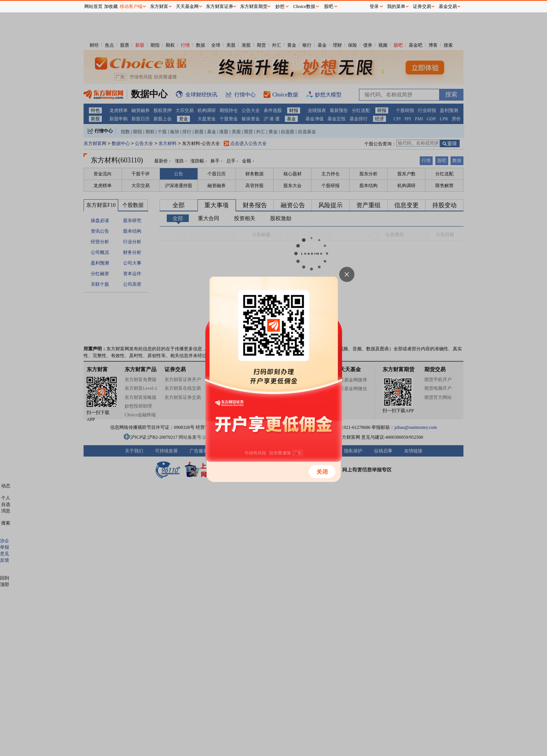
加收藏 (111, 6)
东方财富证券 (220, 6)
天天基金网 (187, 6)
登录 (374, 6)
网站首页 (93, 6)
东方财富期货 (254, 6)
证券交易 (422, 6)
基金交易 (448, 6)
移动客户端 (131, 6)
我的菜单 (396, 6)
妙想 (280, 6)
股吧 (329, 6)
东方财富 (159, 6)
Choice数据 (304, 6)
